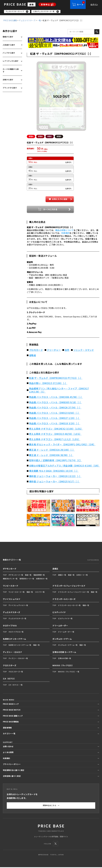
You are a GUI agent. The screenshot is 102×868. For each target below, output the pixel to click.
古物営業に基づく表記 (12, 777)
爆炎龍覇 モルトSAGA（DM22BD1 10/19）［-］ (54, 472)
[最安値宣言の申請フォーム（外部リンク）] (63, 46)
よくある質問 (8, 753)
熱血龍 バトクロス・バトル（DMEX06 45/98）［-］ (56, 398)
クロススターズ (10, 666)
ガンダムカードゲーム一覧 (68, 646)
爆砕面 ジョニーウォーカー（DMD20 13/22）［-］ (55, 477)
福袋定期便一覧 (39, 576)
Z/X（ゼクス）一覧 (16, 686)
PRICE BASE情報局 (11, 722)
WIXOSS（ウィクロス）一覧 (69, 672)
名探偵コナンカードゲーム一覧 (20, 646)
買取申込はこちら (51, 806)
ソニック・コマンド (84, 351)
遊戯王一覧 (62, 576)
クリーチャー (54, 351)
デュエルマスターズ (27, 21)
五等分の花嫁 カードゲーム (64, 653)
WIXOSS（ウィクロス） (63, 666)
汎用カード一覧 (82, 576)
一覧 (39, 21)
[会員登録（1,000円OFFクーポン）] (63, 41)
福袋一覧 (28, 576)
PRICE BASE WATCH (12, 711)
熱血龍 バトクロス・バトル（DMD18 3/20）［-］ (55, 424)
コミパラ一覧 (40, 593)
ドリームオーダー (60, 626)
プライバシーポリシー (12, 765)
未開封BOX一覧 (42, 579)
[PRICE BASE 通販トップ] (51, 828)
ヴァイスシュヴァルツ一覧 (18, 606)
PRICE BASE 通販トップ (13, 717)
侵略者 (33, 356)
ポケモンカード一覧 (16, 576)
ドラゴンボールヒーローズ (64, 600)
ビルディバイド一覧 (65, 619)
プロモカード (36, 351)
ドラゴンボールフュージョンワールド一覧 (74, 593)
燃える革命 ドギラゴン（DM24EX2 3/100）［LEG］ (56, 430)
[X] (56, 844)
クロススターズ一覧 (16, 672)
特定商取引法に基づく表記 (13, 771)
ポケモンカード (10, 569)
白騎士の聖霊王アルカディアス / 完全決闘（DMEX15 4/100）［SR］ (64, 466)
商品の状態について (64, 231)
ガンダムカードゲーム (62, 640)
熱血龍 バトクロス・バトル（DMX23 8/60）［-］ (55, 414)
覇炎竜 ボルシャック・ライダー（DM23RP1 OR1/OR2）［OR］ (62, 445)
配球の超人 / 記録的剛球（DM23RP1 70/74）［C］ (56, 461)
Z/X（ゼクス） (9, 679)
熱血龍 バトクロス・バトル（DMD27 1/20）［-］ (55, 419)
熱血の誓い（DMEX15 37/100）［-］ (48, 384)
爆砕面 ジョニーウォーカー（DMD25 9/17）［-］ (55, 482)
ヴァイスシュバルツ (12, 600)
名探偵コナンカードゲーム (15, 640)
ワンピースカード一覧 (17, 593)
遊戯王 (55, 569)
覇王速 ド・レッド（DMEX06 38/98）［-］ (51, 456)
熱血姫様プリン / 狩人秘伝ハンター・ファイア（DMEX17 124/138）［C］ (59, 391)
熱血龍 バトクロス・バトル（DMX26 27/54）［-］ (55, 408)
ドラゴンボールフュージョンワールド (69, 586)
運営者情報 (7, 728)
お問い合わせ (8, 747)
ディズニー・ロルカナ (13, 653)
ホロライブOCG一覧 (16, 633)
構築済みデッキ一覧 (10, 579)
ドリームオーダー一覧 (66, 633)
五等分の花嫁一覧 (65, 659)
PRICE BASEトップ (11, 705)
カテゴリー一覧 (9, 734)
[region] (53, 12)
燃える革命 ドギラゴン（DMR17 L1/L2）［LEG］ (55, 440)
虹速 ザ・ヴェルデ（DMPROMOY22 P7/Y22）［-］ (56, 379)
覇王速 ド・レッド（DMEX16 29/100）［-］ (52, 451)
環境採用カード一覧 (27, 579)
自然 (67, 351)
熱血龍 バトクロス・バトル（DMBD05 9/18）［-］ (56, 403)
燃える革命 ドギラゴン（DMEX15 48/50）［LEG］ (55, 435)
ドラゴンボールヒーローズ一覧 (69, 606)
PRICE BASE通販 (10, 21)
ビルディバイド (59, 613)
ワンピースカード (11, 586)
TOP (5, 576)
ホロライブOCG (10, 626)
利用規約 (65, 234)
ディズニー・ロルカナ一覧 (18, 659)
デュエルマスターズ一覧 (17, 619)
